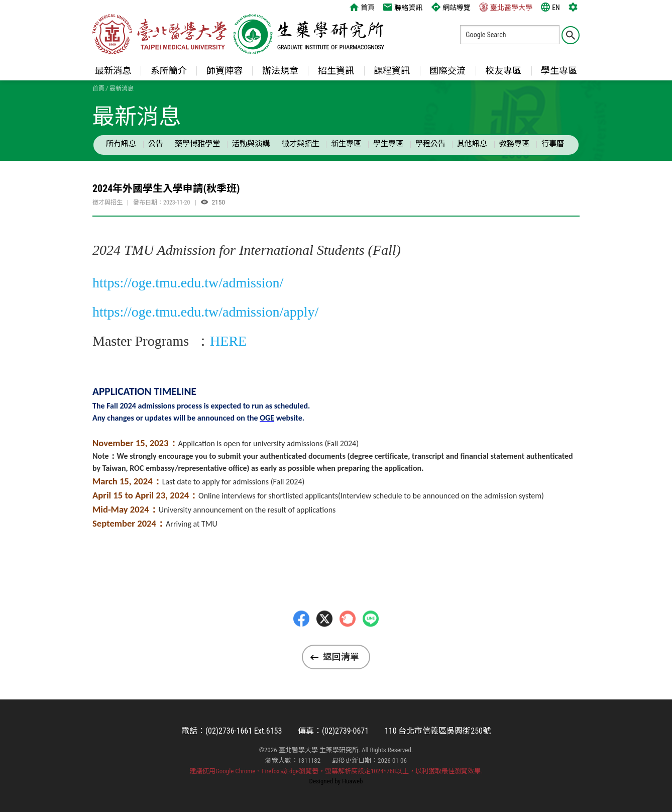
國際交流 (447, 71)
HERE (228, 341)
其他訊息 (472, 144)
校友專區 (503, 71)
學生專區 (559, 71)
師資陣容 (225, 71)
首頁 (362, 7)
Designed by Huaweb (336, 781)
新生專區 (346, 144)
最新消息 (113, 71)
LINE (371, 639)
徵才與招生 (301, 144)
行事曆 (553, 144)
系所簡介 (169, 71)
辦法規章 (280, 71)
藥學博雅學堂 (197, 144)
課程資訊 (392, 71)
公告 (156, 144)
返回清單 (341, 657)
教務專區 (514, 144)
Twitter (324, 639)
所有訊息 (121, 144)
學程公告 (430, 144)
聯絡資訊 (403, 7)
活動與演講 (251, 144)
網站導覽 (451, 7)
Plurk (348, 639)
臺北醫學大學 (506, 7)
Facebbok (301, 639)
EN (550, 7)
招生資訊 (336, 71)
